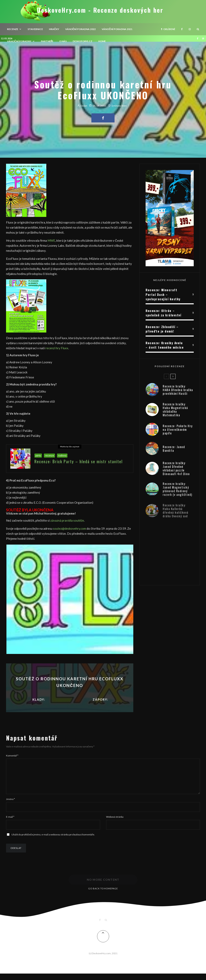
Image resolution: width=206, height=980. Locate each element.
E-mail (10, 823)
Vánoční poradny (19, 41)
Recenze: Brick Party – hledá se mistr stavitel (79, 462)
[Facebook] (182, 29)
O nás (63, 41)
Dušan (82, 106)
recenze (13, 29)
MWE (51, 240)
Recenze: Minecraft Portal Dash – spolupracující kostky (163, 294)
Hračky (54, 29)
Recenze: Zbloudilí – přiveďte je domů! (162, 329)
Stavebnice (35, 29)
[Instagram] (190, 29)
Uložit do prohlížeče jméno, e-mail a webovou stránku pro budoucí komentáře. (53, 841)
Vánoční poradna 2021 (117, 29)
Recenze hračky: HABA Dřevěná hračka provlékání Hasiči (178, 390)
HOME (102, 41)
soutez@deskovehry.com (69, 528)
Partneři (47, 41)
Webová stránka (115, 823)
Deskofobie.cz (82, 41)
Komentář (12, 756)
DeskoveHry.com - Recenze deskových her (100, 10)
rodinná (62, 456)
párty (38, 456)
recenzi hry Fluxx (57, 348)
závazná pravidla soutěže (67, 520)
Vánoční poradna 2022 (81, 29)
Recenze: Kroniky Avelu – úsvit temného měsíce (165, 345)
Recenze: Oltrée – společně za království (163, 313)
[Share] (103, 118)
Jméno (10, 805)
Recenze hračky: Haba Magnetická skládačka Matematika (175, 412)
